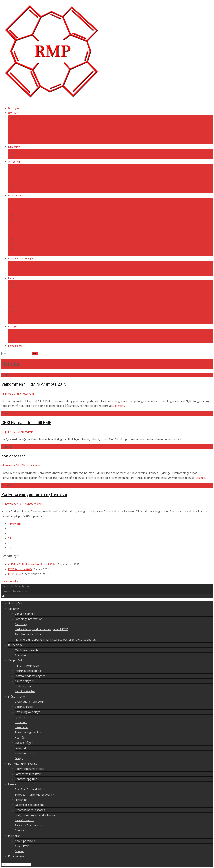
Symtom (19, 215)
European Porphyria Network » (31, 288)
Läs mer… (119, 406)
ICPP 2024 (14, 574)
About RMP (21, 336)
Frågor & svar (15, 196)
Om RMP (13, 113)
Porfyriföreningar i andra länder (32, 307)
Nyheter (23, 394)
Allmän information (25, 167)
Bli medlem (14, 147)
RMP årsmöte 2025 (20, 569)
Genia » (19, 322)
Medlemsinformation (26, 152)
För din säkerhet (23, 191)
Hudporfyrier (21, 186)
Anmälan (19, 157)
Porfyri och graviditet (26, 230)
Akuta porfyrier (23, 181)
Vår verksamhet (23, 118)
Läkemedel (21, 225)
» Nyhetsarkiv (10, 581)
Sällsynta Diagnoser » (26, 317)
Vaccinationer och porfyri (28, 201)
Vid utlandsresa (23, 249)
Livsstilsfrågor (22, 239)
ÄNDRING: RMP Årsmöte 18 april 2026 (32, 564)
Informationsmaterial (26, 171)
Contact (19, 341)
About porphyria (23, 331)
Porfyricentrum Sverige (20, 258)
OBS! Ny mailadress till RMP (26, 423)
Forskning (20, 293)
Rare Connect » (23, 312)
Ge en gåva (14, 108)
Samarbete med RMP (26, 268)
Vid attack (20, 220)
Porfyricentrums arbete (27, 263)
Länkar (12, 278)
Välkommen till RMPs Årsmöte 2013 (34, 384)
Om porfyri (14, 162)
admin (32, 394)
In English (13, 326)
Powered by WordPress (16, 591)
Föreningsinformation (26, 123)
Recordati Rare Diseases (28, 302)
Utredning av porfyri (25, 210)
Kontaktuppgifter (24, 273)
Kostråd (19, 234)
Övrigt (18, 254)
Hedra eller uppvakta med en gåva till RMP (38, 132)
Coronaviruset (22, 206)
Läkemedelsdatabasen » (28, 297)
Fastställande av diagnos (28, 176)
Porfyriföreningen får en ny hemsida (34, 494)
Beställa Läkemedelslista (28, 283)
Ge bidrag (20, 128)
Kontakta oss (15, 346)
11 (10, 538)
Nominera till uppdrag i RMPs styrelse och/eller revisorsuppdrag (49, 142)
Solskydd (19, 244)
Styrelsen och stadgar (26, 137)
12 (10, 543)
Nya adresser (13, 456)
